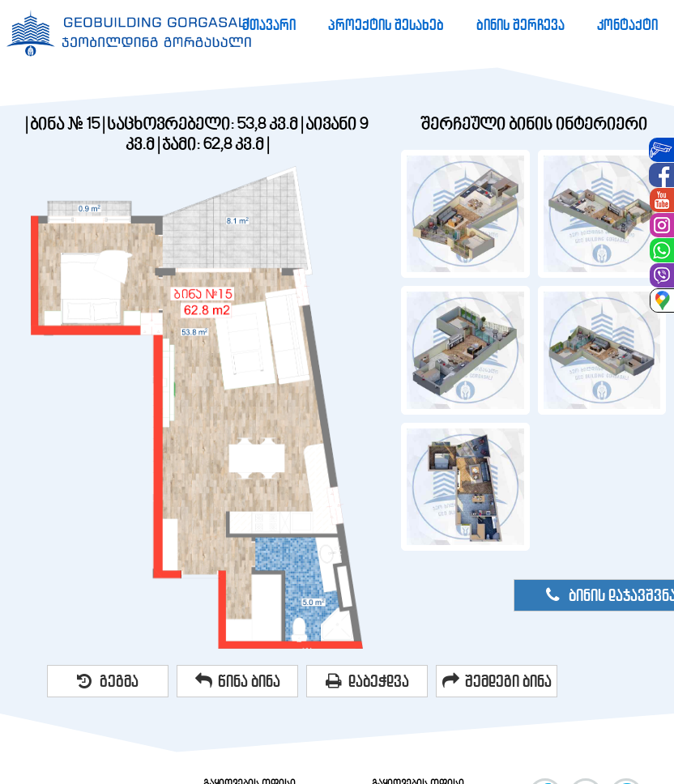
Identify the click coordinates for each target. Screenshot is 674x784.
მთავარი (269, 25)
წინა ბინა (238, 681)
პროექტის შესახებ (386, 25)
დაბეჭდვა (367, 681)
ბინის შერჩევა (520, 25)
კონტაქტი (627, 25)
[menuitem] (269, 25)
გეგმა (108, 681)
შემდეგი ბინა (497, 681)
